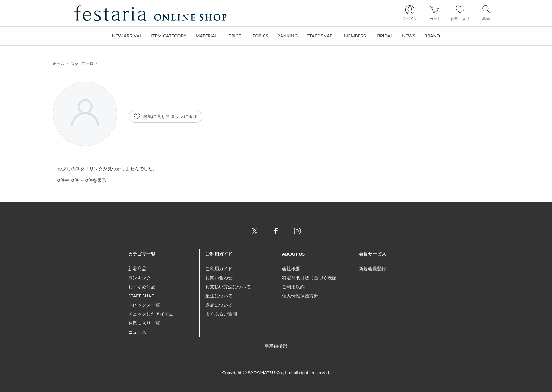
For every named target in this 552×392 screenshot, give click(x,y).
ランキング (140, 278)
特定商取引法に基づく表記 (309, 278)
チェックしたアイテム (151, 314)
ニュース (137, 332)
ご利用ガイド (219, 269)
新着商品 (137, 269)
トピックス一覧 (144, 305)
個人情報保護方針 (300, 296)
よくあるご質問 (221, 314)
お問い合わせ (219, 278)
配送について (219, 296)
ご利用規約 (293, 287)
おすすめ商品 (142, 287)
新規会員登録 (372, 269)
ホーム (59, 64)
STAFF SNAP (141, 296)
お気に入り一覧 (144, 323)
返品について (219, 305)
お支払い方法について (228, 287)
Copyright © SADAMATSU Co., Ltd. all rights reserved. (276, 373)
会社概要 (291, 269)
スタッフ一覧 (82, 64)
